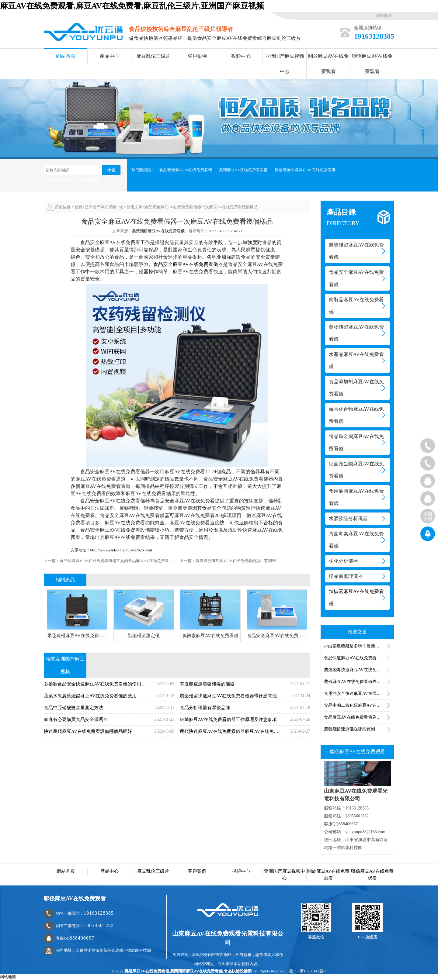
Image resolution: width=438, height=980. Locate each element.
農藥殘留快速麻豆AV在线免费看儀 (305, 170)
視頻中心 (241, 56)
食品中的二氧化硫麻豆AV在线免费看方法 (357, 705)
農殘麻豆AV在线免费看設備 (243, 170)
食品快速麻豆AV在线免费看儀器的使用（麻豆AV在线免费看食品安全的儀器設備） (357, 658)
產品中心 (109, 56)
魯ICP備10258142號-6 (308, 971)
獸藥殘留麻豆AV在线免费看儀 (73, 180)
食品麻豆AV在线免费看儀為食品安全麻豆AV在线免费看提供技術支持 (357, 717)
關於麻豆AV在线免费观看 (328, 64)
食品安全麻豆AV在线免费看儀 (186, 170)
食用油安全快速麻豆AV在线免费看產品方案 (357, 694)
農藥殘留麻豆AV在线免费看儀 (158, 231)
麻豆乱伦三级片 (153, 56)
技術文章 (134, 207)
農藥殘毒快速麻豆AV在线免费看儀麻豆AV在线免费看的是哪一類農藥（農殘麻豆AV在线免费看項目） (357, 670)
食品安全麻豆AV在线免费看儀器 (188, 264)
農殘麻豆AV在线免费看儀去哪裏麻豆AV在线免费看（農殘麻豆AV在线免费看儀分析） (357, 682)
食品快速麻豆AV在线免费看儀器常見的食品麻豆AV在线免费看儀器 (118, 561)
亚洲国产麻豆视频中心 (285, 64)
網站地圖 (384, 16)
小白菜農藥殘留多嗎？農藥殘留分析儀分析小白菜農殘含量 (357, 646)
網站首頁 (66, 56)
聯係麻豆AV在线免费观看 (372, 64)
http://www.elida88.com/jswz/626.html (121, 550)
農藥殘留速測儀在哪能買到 (349, 729)
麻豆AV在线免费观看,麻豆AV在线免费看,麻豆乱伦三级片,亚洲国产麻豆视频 (132, 6)
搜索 (111, 170)
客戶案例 (197, 56)
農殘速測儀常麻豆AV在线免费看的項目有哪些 (236, 561)
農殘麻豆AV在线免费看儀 (147, 971)
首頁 (78, 207)
